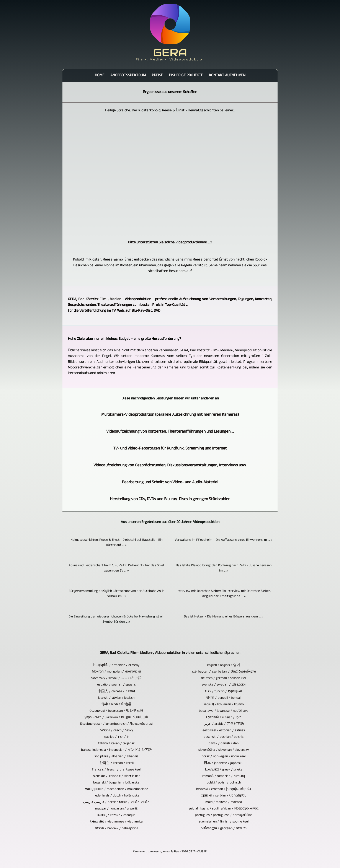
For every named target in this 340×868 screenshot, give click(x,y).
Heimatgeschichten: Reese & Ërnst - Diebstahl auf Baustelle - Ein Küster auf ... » (116, 543)
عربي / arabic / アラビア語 (224, 724)
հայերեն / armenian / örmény (116, 666)
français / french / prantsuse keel (116, 770)
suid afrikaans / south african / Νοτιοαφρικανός (224, 809)
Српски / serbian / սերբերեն (224, 796)
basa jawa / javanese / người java (224, 711)
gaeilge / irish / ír (116, 737)
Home (100, 76)
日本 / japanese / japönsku (224, 764)
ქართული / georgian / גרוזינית (224, 829)
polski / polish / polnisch (224, 783)
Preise (157, 76)
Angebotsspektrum (128, 76)
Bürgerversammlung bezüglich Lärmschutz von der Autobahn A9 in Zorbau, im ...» (116, 594)
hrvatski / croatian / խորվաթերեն (224, 790)
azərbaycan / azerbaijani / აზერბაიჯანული (224, 672)
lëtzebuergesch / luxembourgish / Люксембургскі (116, 724)
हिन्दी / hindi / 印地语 (116, 705)
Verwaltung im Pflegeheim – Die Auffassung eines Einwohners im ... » (224, 540)
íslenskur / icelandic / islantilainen (116, 777)
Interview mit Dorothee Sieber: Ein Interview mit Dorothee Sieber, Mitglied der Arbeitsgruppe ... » (224, 594)
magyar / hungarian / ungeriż (116, 809)
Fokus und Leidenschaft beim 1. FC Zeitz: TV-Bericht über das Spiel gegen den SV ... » (116, 568)
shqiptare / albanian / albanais (116, 757)
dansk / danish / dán (224, 744)
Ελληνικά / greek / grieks (224, 770)
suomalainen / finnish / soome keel (224, 822)
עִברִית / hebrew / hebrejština (116, 829)
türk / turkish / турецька (224, 692)
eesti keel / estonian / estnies (224, 731)
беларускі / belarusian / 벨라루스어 (116, 711)
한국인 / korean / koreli (116, 764)
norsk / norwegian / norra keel (224, 757)
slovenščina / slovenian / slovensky (224, 750)
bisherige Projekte (186, 76)
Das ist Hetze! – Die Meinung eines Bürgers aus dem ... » (224, 617)
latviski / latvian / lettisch (116, 698)
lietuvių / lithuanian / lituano (224, 705)
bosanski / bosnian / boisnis (224, 737)
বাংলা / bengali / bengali (224, 698)
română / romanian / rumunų (224, 777)
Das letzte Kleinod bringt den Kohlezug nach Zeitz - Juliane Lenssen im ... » (224, 568)
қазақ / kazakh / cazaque (116, 816)
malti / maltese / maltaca (224, 803)
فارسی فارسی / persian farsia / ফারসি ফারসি (116, 803)
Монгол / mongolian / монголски (116, 672)
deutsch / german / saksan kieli (224, 679)
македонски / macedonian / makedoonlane (116, 790)
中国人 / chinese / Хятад (116, 692)
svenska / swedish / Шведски (224, 685)
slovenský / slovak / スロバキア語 (116, 679)
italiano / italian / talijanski (116, 744)
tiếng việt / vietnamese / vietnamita (116, 822)
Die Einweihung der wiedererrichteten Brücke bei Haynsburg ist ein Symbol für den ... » (116, 620)
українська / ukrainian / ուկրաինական (116, 718)
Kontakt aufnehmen (227, 76)
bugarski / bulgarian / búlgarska (116, 783)
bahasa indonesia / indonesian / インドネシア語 (116, 750)
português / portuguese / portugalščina (224, 816)
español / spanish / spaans (116, 685)
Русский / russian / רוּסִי (224, 718)
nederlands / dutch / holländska (116, 796)
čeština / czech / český (116, 731)
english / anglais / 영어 (224, 666)
